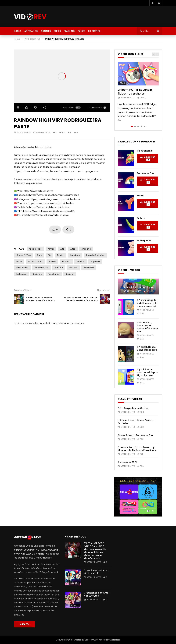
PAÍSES (81, 31)
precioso (73, 268)
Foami (140, 196)
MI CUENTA (94, 31)
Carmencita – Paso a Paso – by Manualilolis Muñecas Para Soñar (137, 449)
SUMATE (24, 624)
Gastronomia (145, 151)
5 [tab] (145, 126)
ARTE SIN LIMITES (32, 39)
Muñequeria (144, 241)
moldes (52, 261)
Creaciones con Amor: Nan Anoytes (97, 594)
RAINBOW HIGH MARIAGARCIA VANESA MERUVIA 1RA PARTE (81, 299)
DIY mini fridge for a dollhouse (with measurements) (147, 303)
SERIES (57, 31)
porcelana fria (41, 268)
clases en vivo (23, 255)
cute (39, 255)
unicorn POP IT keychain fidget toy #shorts (135, 92)
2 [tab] (135, 126)
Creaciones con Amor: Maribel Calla (97, 572)
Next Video (103, 290)
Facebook (75, 255)
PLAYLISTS (69, 31)
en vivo (61, 255)
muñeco (81, 261)
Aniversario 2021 (127, 462)
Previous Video (23, 290)
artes (73, 249)
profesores (21, 274)
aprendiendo (35, 249)
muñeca (66, 261)
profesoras (89, 268)
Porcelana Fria (145, 173)
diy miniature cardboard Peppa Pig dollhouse (147, 372)
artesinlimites (24, 132)
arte (62, 249)
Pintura (141, 218)
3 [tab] (138, 126)
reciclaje (37, 274)
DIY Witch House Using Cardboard (147, 349)
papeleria (95, 261)
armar (51, 249)
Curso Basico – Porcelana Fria (135, 435)
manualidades (35, 261)
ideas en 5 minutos (95, 255)
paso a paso (22, 268)
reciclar (70, 274)
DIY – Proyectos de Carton (133, 408)
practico (59, 268)
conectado (45, 323)
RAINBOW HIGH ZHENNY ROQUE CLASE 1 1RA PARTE (40, 299)
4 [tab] (141, 126)
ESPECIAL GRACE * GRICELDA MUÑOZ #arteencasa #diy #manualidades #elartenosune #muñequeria (95, 551)
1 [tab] (132, 126)
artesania (86, 249)
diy (49, 255)
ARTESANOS (31, 31)
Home (17, 39)
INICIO (18, 31)
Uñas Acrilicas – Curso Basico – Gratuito (136, 422)
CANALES (46, 31)
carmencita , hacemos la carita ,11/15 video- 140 (148, 327)
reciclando (54, 274)
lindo (19, 261)
